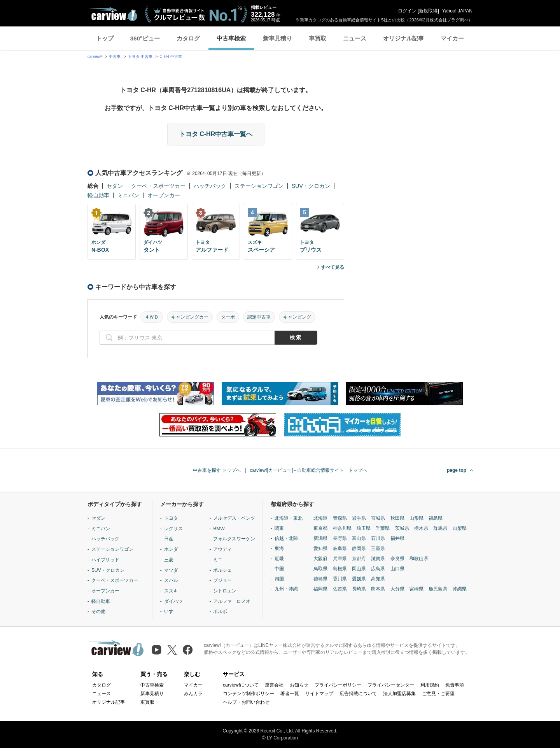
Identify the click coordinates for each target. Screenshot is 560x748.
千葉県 (383, 528)
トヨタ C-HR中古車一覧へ (216, 134)
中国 (279, 569)
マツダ (171, 570)
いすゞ (171, 611)
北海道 (320, 518)
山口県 (397, 569)
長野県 (340, 538)
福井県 (397, 538)
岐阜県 (340, 548)
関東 (279, 528)
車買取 (318, 38)
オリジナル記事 (403, 38)
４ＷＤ (152, 317)
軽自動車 (98, 195)
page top (457, 470)
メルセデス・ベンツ (234, 518)
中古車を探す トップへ (217, 470)
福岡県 (320, 589)
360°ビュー (145, 38)
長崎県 (359, 589)
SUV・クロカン (311, 186)
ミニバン (128, 195)
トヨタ (171, 518)
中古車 (115, 57)
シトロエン (225, 591)
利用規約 (430, 685)
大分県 (397, 589)
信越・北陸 (286, 538)
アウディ (222, 549)
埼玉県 (364, 528)
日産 (169, 539)
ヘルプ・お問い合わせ (246, 702)
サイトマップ (319, 694)
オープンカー (164, 195)
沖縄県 (460, 589)
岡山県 (359, 569)
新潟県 (320, 538)
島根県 (340, 569)
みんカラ (193, 694)
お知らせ (299, 685)
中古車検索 (231, 38)
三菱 (169, 560)
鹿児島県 (438, 589)
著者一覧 (290, 694)
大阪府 (320, 559)
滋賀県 (378, 559)
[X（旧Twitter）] (172, 650)
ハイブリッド (105, 560)
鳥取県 (320, 569)
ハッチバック (210, 186)
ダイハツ (173, 601)
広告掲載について (358, 694)
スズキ (171, 591)
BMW (219, 529)
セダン (115, 186)
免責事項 (455, 685)
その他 (98, 611)
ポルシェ (222, 570)
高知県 (378, 579)
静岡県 (359, 548)
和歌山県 (419, 559)
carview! (95, 57)
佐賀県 (340, 589)
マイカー (452, 38)
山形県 (416, 518)
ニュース (355, 38)
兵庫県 (340, 559)
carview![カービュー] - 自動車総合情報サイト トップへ (309, 470)
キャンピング (297, 317)
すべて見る (332, 267)
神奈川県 (342, 528)
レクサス (173, 529)
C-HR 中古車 (171, 57)
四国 (279, 579)
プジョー (222, 580)
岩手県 (359, 518)
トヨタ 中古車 (140, 57)
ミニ (218, 560)
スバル (171, 580)
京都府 (359, 559)
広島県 (378, 569)
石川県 (378, 538)
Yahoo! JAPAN (457, 11)
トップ (105, 38)
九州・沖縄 (286, 589)
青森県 (340, 518)
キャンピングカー (190, 317)
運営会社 (274, 685)
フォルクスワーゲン (234, 539)
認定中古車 (259, 317)
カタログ (188, 38)
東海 (279, 548)
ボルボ (220, 611)
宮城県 (378, 518)
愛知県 (320, 548)
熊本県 (378, 589)
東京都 (320, 528)
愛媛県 (359, 579)
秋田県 (397, 518)
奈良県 (397, 559)
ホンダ (171, 549)
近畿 (279, 559)
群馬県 (440, 528)
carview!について (241, 685)
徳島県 (320, 579)
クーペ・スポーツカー (158, 186)
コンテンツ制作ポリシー (248, 694)
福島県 (436, 518)
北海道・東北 (289, 518)
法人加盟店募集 (399, 694)
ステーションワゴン (259, 186)
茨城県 (402, 528)
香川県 (340, 579)
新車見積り (277, 38)
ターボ (228, 317)
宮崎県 (416, 589)
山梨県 (460, 528)
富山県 (359, 538)
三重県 (378, 548)
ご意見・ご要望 (438, 694)
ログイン (407, 11)
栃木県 (421, 528)
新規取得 (428, 11)
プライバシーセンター (391, 685)
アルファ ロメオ (232, 601)
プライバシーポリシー (338, 685)
